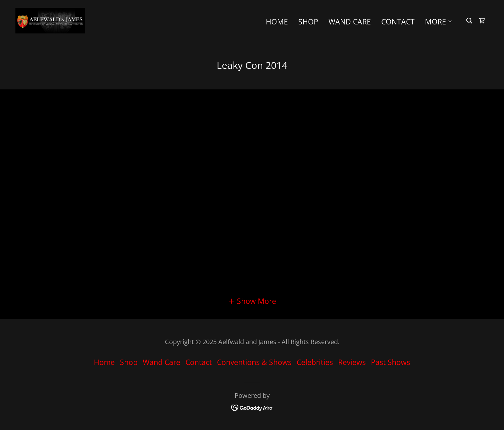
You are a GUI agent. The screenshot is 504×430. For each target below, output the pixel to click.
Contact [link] (398, 22)
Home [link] (277, 22)
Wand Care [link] (350, 22)
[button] (439, 22)
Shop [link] (308, 22)
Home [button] (104, 362)
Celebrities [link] (315, 362)
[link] (50, 20)
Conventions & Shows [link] (254, 362)
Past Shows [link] (391, 362)
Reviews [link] (352, 362)
